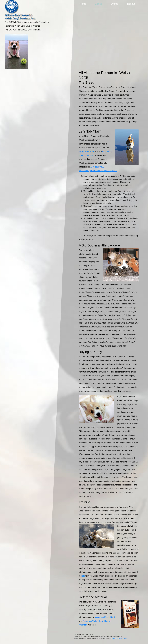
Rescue (131, 4)
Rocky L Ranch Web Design (120, 639)
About (99, 3)
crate (83, 576)
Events (114, 4)
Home (83, 4)
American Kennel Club (105, 617)
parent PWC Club (87, 151)
